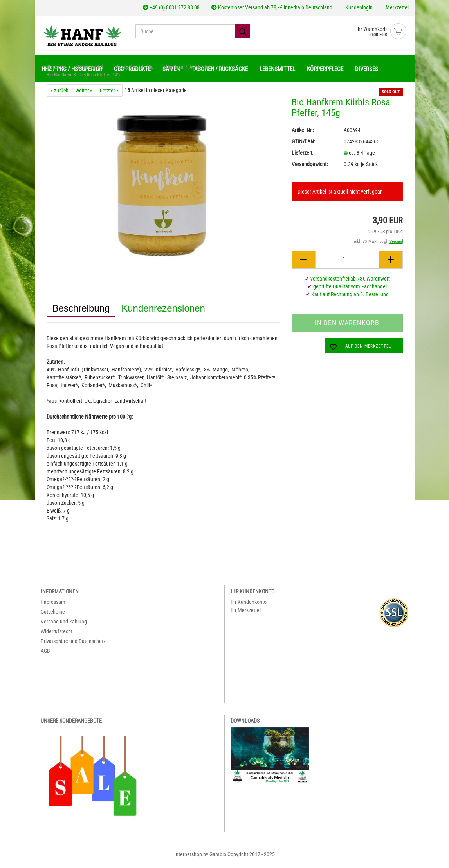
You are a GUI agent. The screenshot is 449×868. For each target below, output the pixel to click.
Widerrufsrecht (57, 635)
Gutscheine (53, 616)
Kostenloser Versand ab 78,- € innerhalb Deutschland (272, 7)
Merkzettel (397, 7)
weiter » (84, 94)
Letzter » (109, 94)
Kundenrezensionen (163, 312)
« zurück (59, 94)
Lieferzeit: (302, 157)
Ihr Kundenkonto (249, 606)
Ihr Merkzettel (246, 614)
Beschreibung (81, 312)
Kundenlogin (358, 7)
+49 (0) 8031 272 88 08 (171, 7)
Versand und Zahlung (64, 625)
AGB (45, 655)
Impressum (53, 606)
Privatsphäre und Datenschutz (73, 645)
